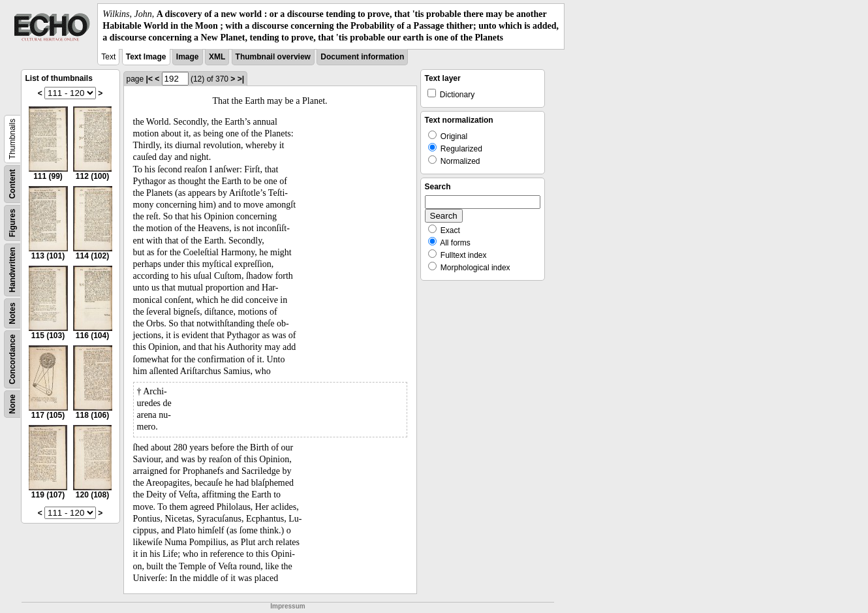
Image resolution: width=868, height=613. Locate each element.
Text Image (146, 57)
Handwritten (12, 269)
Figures (12, 222)
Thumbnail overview (273, 57)
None (12, 404)
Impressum (287, 606)
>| (241, 79)
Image (188, 57)
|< (149, 79)
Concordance (12, 359)
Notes (12, 313)
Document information (362, 57)
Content (12, 184)
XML (217, 57)
